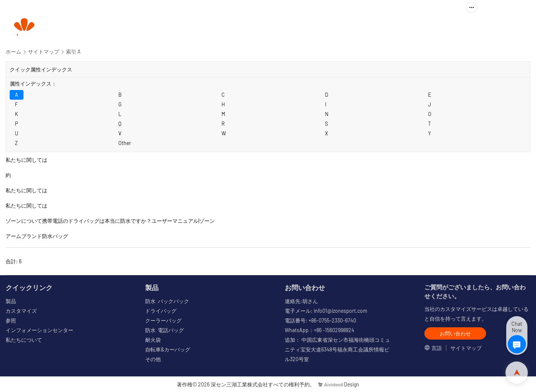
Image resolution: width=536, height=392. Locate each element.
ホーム (13, 52)
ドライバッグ (161, 311)
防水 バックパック (167, 301)
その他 (153, 359)
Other (125, 143)
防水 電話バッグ (165, 330)
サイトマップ (44, 52)
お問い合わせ (505, 28)
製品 (262, 28)
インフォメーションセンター (39, 330)
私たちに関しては (449, 28)
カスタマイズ (307, 28)
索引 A (73, 52)
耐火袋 (153, 340)
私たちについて (24, 340)
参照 (346, 28)
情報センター (385, 28)
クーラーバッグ (163, 320)
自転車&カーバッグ (168, 349)
